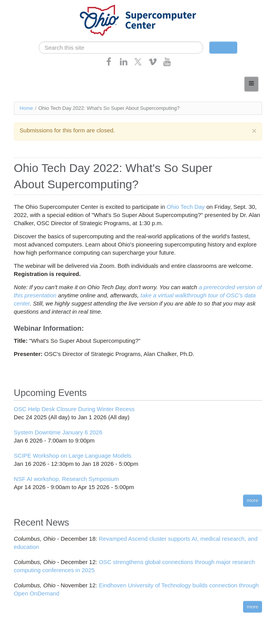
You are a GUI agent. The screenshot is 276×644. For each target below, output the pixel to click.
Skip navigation (22, 6)
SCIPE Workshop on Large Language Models (73, 456)
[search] (121, 48)
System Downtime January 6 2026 (58, 432)
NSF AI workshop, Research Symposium (66, 479)
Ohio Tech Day (186, 207)
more (253, 500)
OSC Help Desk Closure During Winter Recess (74, 409)
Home (27, 108)
